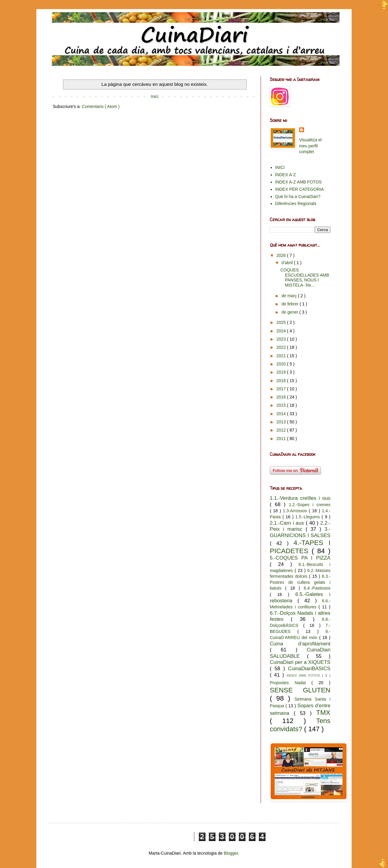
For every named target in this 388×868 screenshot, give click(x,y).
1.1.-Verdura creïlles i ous (300, 498)
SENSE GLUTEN (300, 690)
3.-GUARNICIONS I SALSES (300, 532)
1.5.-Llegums (308, 517)
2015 (282, 405)
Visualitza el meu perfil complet (310, 146)
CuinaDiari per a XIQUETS (300, 662)
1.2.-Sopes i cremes (310, 505)
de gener (290, 312)
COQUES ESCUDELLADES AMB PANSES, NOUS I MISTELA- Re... (305, 278)
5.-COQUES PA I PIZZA (300, 558)
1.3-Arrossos (296, 511)
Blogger (231, 853)
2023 (282, 339)
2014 (282, 414)
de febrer (290, 304)
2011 (282, 439)
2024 (282, 331)
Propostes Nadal (291, 683)
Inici (155, 96)
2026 (282, 255)
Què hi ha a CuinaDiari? (298, 197)
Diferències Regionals (296, 204)
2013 (282, 422)
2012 (282, 430)
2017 (282, 389)
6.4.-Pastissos (317, 588)
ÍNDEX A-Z (286, 175)
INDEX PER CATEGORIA (300, 189)
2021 (282, 356)
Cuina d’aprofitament (300, 644)
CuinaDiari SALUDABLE (300, 653)
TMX (323, 713)
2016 (282, 397)
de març (289, 296)
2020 (282, 364)
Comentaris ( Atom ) (101, 106)
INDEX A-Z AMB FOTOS (299, 182)
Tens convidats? (300, 725)
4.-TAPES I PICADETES (300, 547)
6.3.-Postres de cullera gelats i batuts (300, 582)
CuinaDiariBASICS (309, 669)
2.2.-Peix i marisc (300, 526)
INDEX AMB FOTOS (304, 675)
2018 (282, 381)
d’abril (288, 263)
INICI (280, 167)
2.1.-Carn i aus (288, 523)
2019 (282, 372)
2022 (282, 347)
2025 (282, 322)
